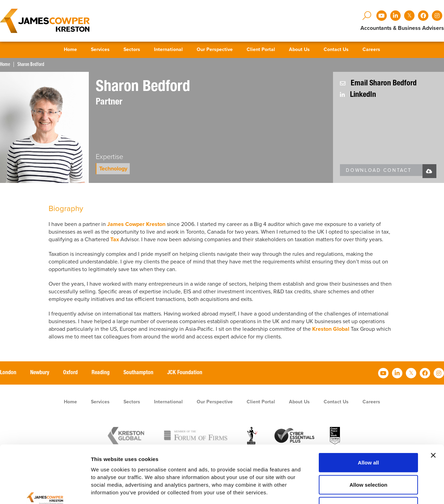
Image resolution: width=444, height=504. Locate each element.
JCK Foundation (185, 373)
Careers (371, 49)
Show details (364, 490)
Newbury (40, 373)
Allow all (369, 415)
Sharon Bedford (31, 64)
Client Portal (261, 49)
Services (100, 49)
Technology (113, 169)
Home (70, 49)
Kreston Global (331, 329)
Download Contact (379, 170)
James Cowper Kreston (136, 224)
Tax (115, 240)
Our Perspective (215, 49)
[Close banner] (433, 408)
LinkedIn (358, 95)
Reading (101, 373)
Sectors (132, 49)
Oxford (70, 373)
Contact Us (336, 49)
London (8, 373)
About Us (299, 49)
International (168, 49)
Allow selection (368, 437)
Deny (369, 459)
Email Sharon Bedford (378, 84)
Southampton (138, 373)
